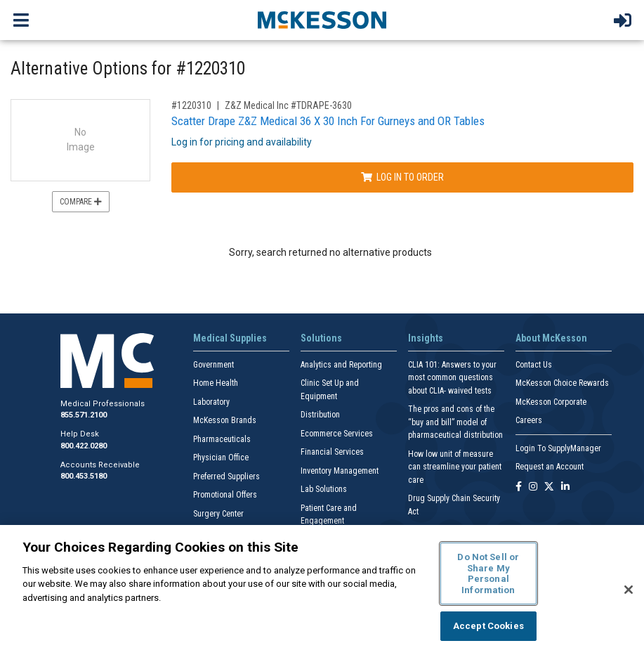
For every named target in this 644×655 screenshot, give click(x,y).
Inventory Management (340, 471)
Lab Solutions (324, 489)
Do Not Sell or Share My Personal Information (488, 573)
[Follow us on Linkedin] (565, 487)
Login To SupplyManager (558, 448)
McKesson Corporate (551, 402)
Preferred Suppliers (226, 476)
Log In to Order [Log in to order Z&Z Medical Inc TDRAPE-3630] (402, 177)
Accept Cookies (488, 626)
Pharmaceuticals (222, 439)
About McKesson (551, 338)
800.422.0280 (84, 446)
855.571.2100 (84, 415)
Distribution (320, 415)
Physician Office (221, 458)
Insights (426, 338)
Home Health (216, 383)
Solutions (321, 338)
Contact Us (534, 365)
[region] (322, 590)
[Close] (629, 590)
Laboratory (211, 402)
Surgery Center (218, 514)
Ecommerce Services (337, 434)
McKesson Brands (225, 420)
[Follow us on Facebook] (519, 487)
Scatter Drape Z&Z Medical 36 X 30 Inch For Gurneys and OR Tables (328, 121)
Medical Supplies (230, 338)
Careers (529, 420)
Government (213, 365)
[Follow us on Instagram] (533, 487)
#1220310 (191, 105)
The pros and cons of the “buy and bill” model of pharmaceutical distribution (455, 422)
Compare (81, 202)
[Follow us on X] (549, 487)
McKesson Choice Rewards (562, 383)
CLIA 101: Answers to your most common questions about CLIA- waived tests (452, 378)
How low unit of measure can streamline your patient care (455, 467)
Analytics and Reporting (341, 365)
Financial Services (332, 452)
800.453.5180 (84, 476)
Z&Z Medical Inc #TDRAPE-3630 (288, 105)
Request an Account (550, 467)
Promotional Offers (225, 495)
